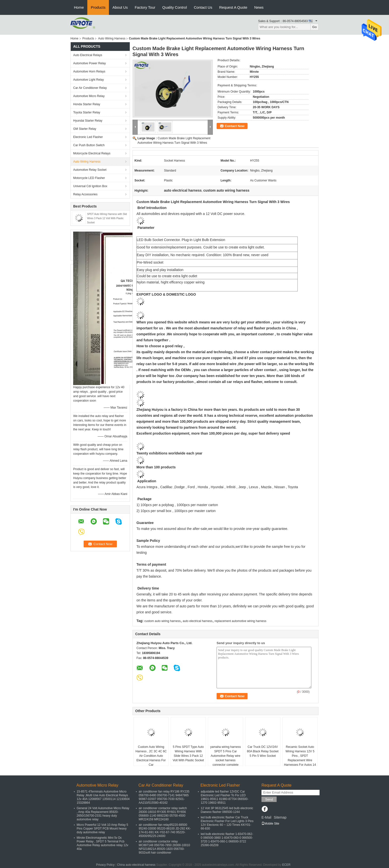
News (259, 7)
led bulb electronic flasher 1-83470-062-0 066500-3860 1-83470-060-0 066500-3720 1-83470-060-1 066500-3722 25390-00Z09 (227, 840)
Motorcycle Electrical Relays (92, 153)
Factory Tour (145, 7)
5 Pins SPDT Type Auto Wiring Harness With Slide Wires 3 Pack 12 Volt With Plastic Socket (188, 754)
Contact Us (203, 7)
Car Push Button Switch (89, 145)
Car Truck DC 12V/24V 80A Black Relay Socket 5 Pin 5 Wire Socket (263, 751)
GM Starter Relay (85, 129)
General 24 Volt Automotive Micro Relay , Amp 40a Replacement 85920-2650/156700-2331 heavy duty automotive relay (103, 814)
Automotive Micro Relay (89, 96)
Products (98, 7)
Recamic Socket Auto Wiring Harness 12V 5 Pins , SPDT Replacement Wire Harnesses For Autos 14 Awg (300, 758)
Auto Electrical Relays (88, 55)
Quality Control (175, 7)
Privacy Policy (105, 865)
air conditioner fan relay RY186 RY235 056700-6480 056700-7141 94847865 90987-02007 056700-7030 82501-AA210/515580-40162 (164, 797)
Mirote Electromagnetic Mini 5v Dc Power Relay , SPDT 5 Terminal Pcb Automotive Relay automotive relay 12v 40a (102, 843)
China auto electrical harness (136, 865)
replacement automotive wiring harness (241, 621)
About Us (120, 7)
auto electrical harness (197, 621)
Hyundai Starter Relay (88, 121)
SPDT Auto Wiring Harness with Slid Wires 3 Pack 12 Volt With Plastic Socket (107, 218)
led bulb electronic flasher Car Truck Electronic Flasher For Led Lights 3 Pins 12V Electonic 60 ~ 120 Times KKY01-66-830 (227, 823)
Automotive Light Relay (88, 80)
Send (269, 799)
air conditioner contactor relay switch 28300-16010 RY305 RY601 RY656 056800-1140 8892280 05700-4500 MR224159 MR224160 (163, 814)
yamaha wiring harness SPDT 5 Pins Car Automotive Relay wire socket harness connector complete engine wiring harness (225, 758)
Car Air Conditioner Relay (90, 88)
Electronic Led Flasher (88, 137)
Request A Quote (233, 7)
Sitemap (280, 817)
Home (79, 7)
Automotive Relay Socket (90, 170)
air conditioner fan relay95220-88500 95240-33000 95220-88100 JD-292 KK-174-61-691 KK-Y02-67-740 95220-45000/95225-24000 (165, 830)
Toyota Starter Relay (87, 112)
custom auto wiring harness (162, 621)
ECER (286, 865)
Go (314, 27)
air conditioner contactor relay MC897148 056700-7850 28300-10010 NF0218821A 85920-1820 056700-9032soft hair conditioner (164, 847)
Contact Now (235, 126)
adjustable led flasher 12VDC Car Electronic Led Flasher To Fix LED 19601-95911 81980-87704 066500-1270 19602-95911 (225, 797)
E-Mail (266, 817)
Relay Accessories (85, 194)
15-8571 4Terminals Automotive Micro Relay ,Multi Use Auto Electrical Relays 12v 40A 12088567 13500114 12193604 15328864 (103, 797)
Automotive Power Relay (89, 63)
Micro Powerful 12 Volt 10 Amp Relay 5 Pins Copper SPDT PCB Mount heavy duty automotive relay (102, 829)
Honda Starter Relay (87, 104)
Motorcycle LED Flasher (89, 178)
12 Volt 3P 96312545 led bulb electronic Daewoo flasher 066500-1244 (227, 810)
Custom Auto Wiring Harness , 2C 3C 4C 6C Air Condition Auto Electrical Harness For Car (151, 756)
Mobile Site (270, 824)
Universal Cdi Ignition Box (90, 186)
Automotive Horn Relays (90, 71)
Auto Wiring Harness (112, 38)
